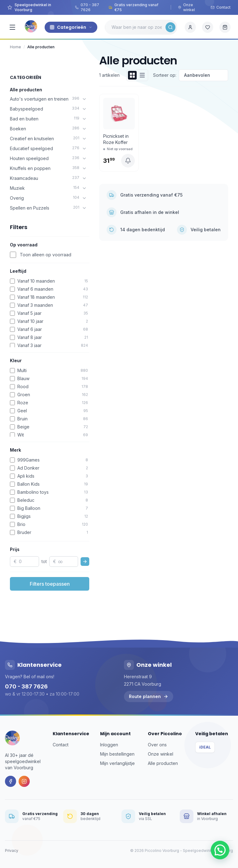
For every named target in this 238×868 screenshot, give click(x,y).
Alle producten (26, 90)
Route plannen (149, 696)
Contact (221, 7)
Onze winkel (186, 7)
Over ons (157, 745)
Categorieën (71, 27)
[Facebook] (11, 781)
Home (15, 47)
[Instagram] (24, 781)
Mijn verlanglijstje (117, 763)
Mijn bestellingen (117, 754)
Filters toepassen (50, 584)
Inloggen (109, 745)
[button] (220, 850)
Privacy (12, 851)
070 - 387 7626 (87, 7)
